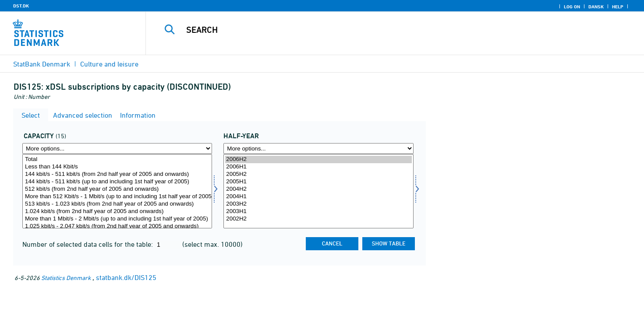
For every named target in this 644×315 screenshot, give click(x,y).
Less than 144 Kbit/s (117, 167)
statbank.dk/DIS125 (126, 277)
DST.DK (21, 6)
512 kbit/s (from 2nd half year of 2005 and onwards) (117, 189)
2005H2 (318, 174)
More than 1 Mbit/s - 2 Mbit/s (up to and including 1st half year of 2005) (117, 219)
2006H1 (318, 167)
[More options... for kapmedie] (117, 149)
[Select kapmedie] (117, 191)
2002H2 (318, 219)
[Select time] (318, 191)
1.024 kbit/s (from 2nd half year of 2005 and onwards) (117, 212)
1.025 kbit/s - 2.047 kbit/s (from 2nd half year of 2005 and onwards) (117, 226)
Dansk (596, 7)
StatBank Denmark (42, 64)
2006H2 (318, 159)
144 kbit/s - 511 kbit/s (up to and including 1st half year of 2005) (117, 182)
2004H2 (318, 189)
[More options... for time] (318, 149)
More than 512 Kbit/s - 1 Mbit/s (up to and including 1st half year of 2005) (117, 197)
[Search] (379, 30)
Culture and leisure (109, 64)
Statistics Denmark (66, 278)
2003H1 (318, 212)
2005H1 (318, 182)
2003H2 (318, 204)
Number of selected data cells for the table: (88, 244)
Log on (572, 7)
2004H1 (318, 197)
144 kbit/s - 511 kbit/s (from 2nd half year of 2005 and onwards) (117, 174)
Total (117, 159)
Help (618, 7)
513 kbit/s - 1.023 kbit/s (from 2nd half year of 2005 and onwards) (117, 204)
